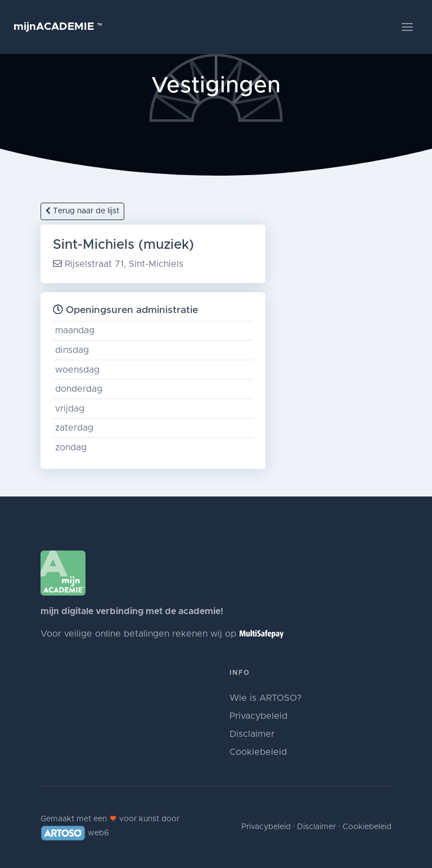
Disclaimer (252, 734)
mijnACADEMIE (58, 27)
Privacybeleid (258, 716)
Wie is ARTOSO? (265, 698)
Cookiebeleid (258, 752)
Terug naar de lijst (82, 211)
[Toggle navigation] (407, 27)
